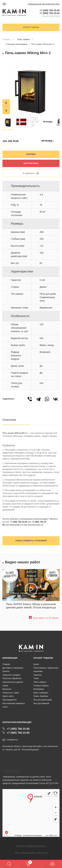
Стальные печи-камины (17, 44)
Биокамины (39, 689)
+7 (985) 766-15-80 (50, 13)
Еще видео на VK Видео (44, 618)
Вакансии (7, 689)
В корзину (31, 154)
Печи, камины (24, 39)
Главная (6, 39)
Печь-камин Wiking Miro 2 (43, 44)
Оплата (6, 671)
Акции (5, 686)
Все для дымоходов (43, 700)
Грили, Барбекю (41, 696)
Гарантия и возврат (11, 675)
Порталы (38, 675)
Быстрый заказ (31, 163)
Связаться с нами (11, 693)
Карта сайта (8, 696)
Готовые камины (41, 686)
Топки (36, 678)
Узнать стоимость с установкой (31, 541)
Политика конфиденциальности (31, 846)
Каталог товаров (31, 27)
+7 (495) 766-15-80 (50, 10)
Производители (10, 700)
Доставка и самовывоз (13, 668)
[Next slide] (6, 110)
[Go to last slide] (6, 103)
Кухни (36, 664)
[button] (8, 122)
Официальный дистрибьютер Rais (44, 4)
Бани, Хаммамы (41, 693)
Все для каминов (41, 703)
